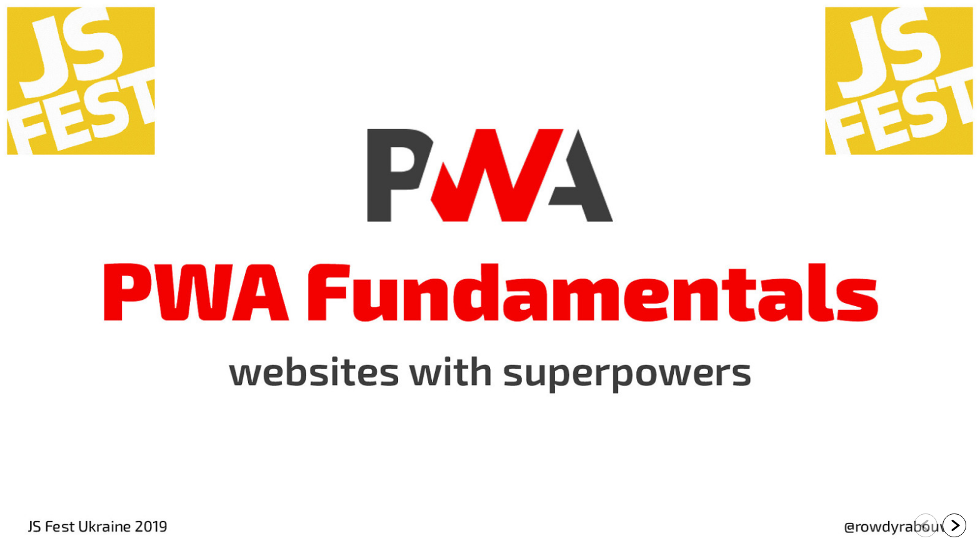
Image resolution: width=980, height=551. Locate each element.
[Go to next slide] (954, 525)
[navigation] (940, 526)
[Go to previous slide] (926, 525)
